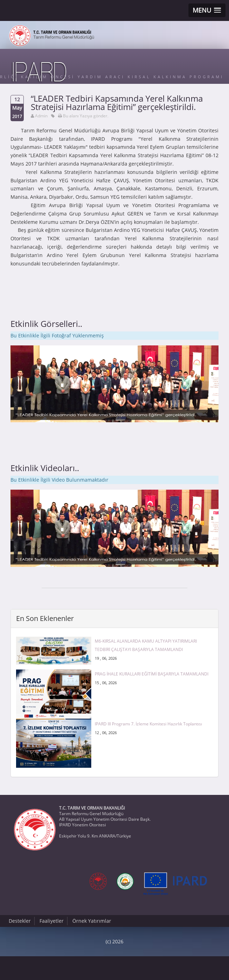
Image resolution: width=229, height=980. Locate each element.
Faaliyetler (52, 921)
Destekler (20, 921)
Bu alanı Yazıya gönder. (86, 116)
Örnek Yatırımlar (92, 921)
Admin (41, 116)
